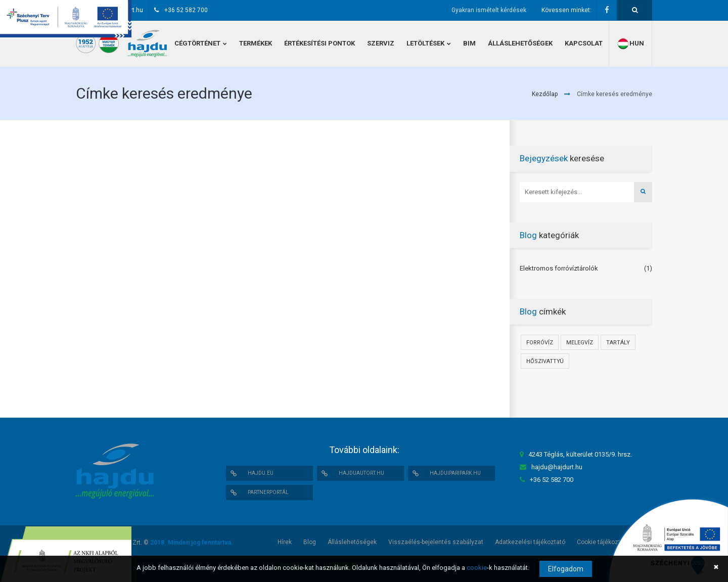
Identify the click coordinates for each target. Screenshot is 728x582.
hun (630, 44)
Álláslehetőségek (352, 542)
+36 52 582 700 (186, 10)
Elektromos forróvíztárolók (559, 268)
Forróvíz (540, 343)
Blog (310, 542)
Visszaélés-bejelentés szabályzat (436, 542)
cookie (477, 568)
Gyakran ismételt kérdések (489, 10)
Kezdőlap (545, 94)
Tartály (618, 343)
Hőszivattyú (545, 361)
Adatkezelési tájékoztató (530, 542)
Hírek (285, 542)
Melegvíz (580, 343)
